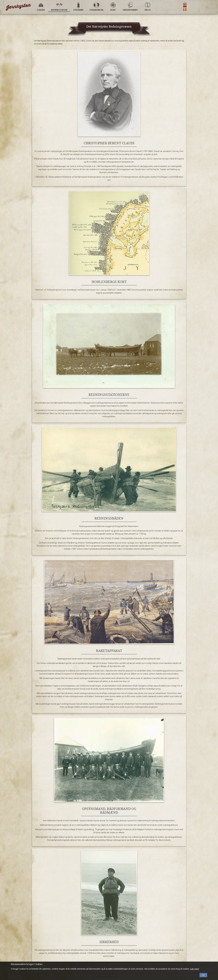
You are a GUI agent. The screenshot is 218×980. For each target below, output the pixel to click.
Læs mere (195, 969)
